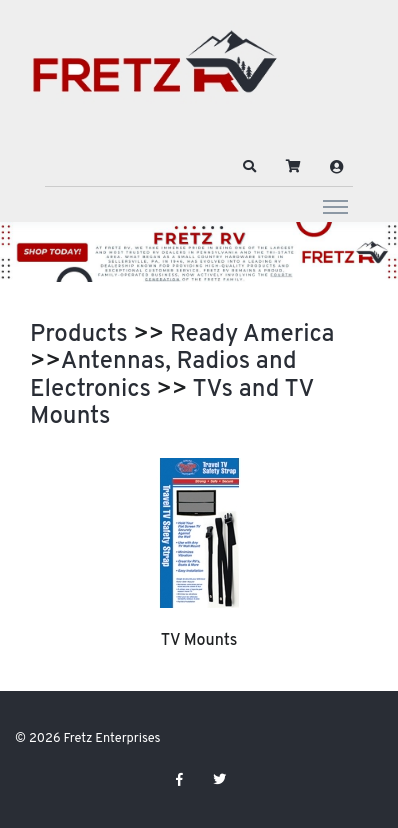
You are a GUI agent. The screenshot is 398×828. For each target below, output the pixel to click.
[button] (250, 167)
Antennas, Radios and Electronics (163, 376)
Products (79, 335)
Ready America (252, 335)
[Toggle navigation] (335, 206)
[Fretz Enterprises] (155, 72)
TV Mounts (199, 641)
